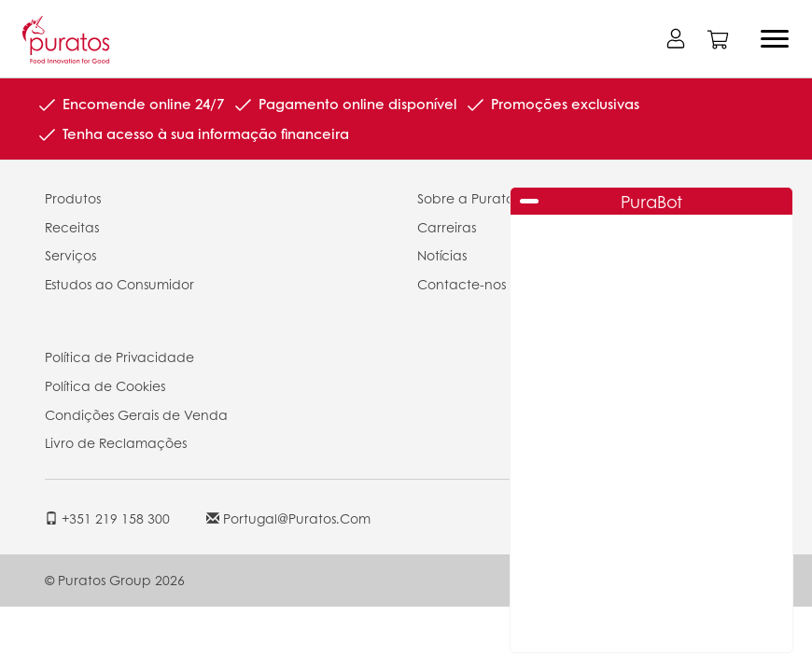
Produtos (73, 198)
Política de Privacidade (119, 357)
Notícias (442, 255)
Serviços (70, 255)
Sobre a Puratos (468, 198)
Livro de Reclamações (116, 442)
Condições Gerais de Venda (136, 414)
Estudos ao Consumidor (119, 284)
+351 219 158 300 (107, 518)
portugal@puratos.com (288, 518)
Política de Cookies (105, 385)
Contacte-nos (462, 284)
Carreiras (447, 227)
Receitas (72, 227)
